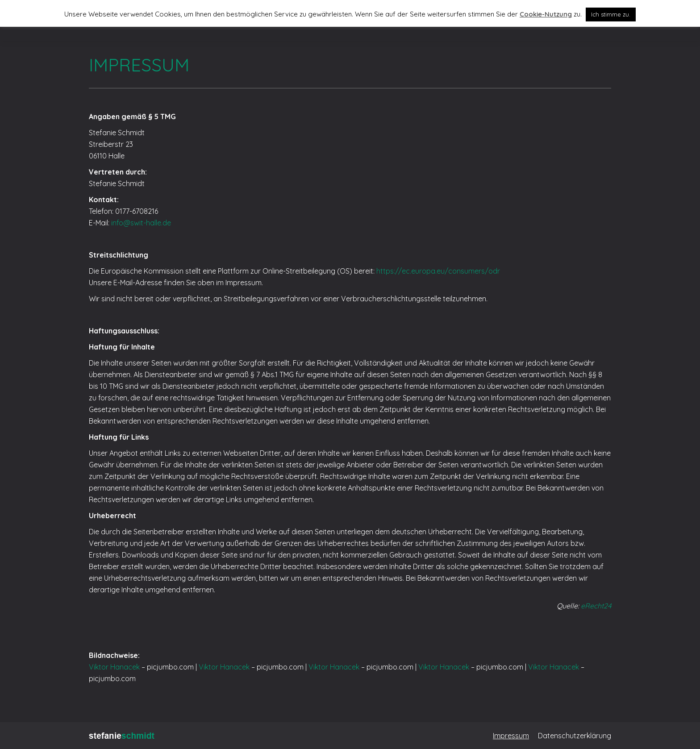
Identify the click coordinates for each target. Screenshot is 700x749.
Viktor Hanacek (114, 667)
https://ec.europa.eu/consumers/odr (438, 271)
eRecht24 (596, 606)
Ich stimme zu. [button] (611, 14)
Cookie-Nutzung (546, 14)
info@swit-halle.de (141, 223)
